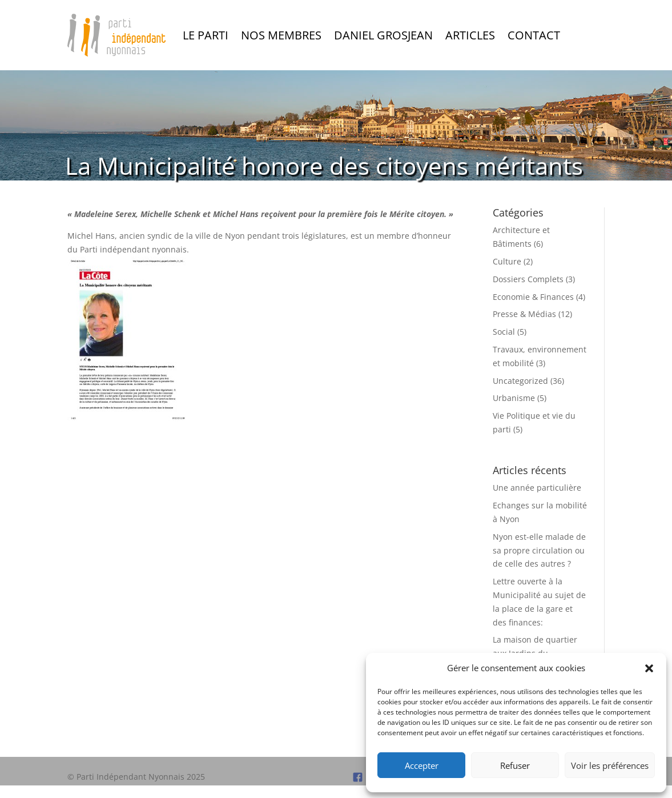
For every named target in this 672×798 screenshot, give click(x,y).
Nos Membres (281, 35)
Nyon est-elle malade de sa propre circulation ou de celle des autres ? (539, 550)
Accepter (422, 765)
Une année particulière (537, 488)
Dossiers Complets (528, 279)
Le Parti (206, 35)
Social (504, 332)
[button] (649, 668)
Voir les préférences (610, 765)
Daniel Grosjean (383, 35)
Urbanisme (514, 398)
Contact (534, 35)
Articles (470, 35)
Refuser (515, 765)
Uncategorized (520, 381)
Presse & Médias (524, 314)
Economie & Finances (533, 297)
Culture (507, 261)
